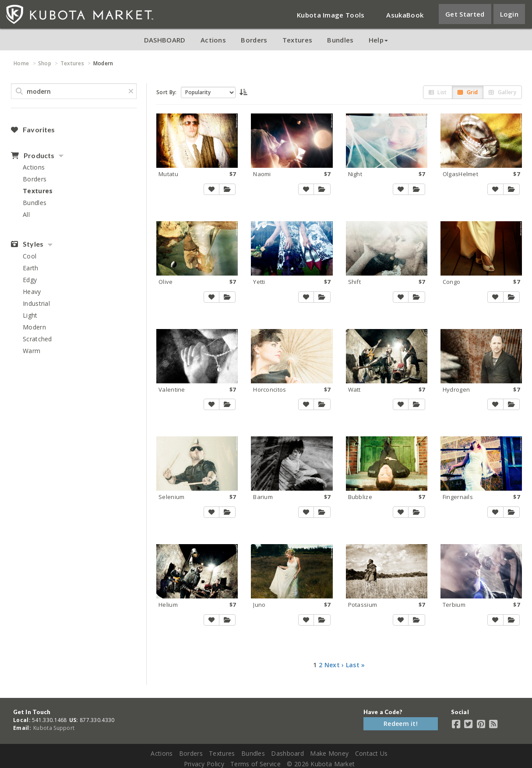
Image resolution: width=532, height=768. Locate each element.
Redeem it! (401, 724)
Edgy (30, 280)
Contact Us (372, 753)
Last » (356, 665)
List (438, 92)
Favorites (33, 130)
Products (33, 156)
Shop (45, 63)
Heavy (32, 292)
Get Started (465, 14)
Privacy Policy (204, 764)
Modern (34, 327)
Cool (30, 256)
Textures (297, 40)
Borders (254, 40)
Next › (334, 665)
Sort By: (166, 92)
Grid (468, 92)
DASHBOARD (165, 40)
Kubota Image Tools (331, 15)
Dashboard (287, 753)
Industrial (36, 303)
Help (378, 40)
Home (21, 63)
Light (30, 315)
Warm (32, 351)
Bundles (340, 40)
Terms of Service (255, 764)
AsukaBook (405, 15)
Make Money (329, 753)
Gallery (502, 92)
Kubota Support (54, 728)
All (26, 214)
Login (509, 14)
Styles (27, 244)
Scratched (37, 339)
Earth (31, 268)
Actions (213, 40)
